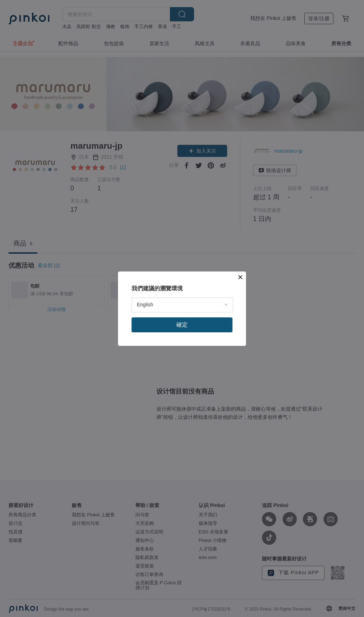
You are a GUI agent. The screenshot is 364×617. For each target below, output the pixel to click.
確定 (182, 325)
